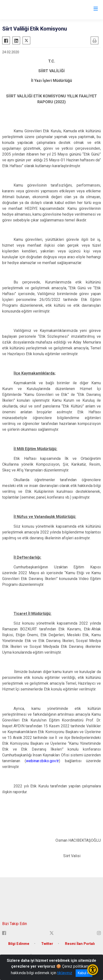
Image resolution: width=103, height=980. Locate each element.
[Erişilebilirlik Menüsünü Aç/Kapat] (93, 970)
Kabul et (84, 973)
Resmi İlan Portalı (80, 944)
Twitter (47, 944)
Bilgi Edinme (19, 944)
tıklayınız (65, 973)
